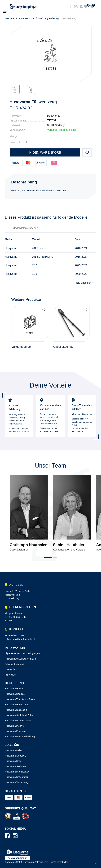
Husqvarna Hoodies (15, 694)
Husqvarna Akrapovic (15, 756)
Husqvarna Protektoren (16, 731)
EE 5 (35, 274)
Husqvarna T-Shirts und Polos (20, 699)
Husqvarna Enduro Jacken (18, 721)
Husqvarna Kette (13, 761)
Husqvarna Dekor (14, 750)
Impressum (10, 675)
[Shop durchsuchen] (70, 6)
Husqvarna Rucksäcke (16, 710)
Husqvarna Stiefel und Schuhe (20, 715)
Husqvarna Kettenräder (16, 777)
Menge (14, 136)
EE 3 (35, 265)
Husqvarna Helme (14, 689)
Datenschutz (11, 669)
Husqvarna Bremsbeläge (17, 772)
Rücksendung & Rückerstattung (21, 659)
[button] (42, 361)
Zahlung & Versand (14, 664)
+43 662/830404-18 (15, 636)
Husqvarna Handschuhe (17, 705)
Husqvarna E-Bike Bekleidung (20, 737)
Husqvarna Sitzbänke (15, 766)
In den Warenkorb (45, 152)
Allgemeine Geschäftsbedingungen (22, 653)
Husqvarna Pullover (15, 726)
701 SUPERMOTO (43, 257)
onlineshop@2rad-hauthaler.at (20, 639)
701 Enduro (39, 248)
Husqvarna (53, 116)
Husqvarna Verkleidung (16, 782)
